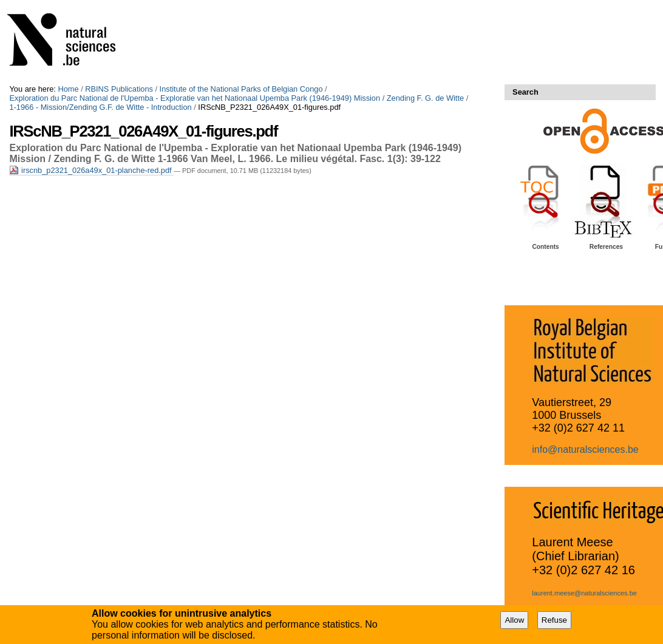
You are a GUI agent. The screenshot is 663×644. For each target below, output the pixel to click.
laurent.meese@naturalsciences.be (584, 593)
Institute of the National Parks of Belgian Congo (241, 89)
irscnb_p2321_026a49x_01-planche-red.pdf (91, 170)
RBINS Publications (119, 89)
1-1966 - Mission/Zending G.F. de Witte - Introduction (100, 107)
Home (68, 89)
